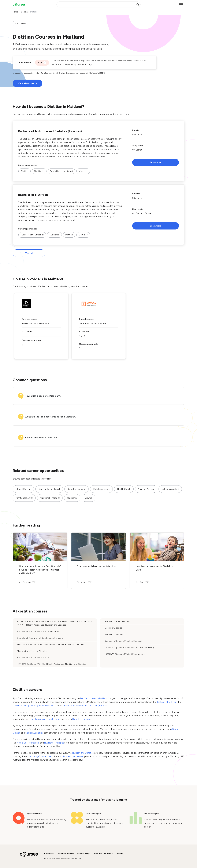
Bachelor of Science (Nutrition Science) (123, 641)
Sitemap (119, 854)
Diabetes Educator (77, 489)
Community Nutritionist (49, 489)
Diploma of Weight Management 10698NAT (34, 706)
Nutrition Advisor (146, 489)
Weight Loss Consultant (28, 743)
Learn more (156, 162)
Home (15, 12)
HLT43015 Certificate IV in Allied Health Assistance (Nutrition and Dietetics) (52, 664)
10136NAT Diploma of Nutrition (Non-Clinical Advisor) (129, 647)
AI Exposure (25, 63)
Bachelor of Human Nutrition (118, 621)
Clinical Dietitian (23, 489)
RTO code (27, 332)
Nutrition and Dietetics (83, 753)
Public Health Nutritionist (61, 171)
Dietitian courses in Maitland (94, 698)
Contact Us (49, 854)
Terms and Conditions (103, 854)
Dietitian (24, 12)
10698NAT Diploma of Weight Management (125, 654)
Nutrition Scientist (24, 498)
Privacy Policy (83, 854)
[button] (98, 151)
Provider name (29, 319)
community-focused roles (40, 756)
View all (29, 253)
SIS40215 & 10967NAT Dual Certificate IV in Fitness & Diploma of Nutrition (51, 644)
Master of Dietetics (113, 628)
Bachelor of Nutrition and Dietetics (33, 657)
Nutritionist (39, 171)
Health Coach (124, 489)
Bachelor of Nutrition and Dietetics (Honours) (50, 131)
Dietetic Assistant (101, 489)
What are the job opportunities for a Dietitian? (51, 417)
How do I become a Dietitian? (41, 437)
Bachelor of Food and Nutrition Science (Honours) (40, 638)
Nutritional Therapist (50, 498)
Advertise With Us (66, 854)
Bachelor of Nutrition (33, 195)
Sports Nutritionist (34, 733)
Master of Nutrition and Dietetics (32, 651)
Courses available (31, 340)
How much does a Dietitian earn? (43, 396)
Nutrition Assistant (170, 489)
